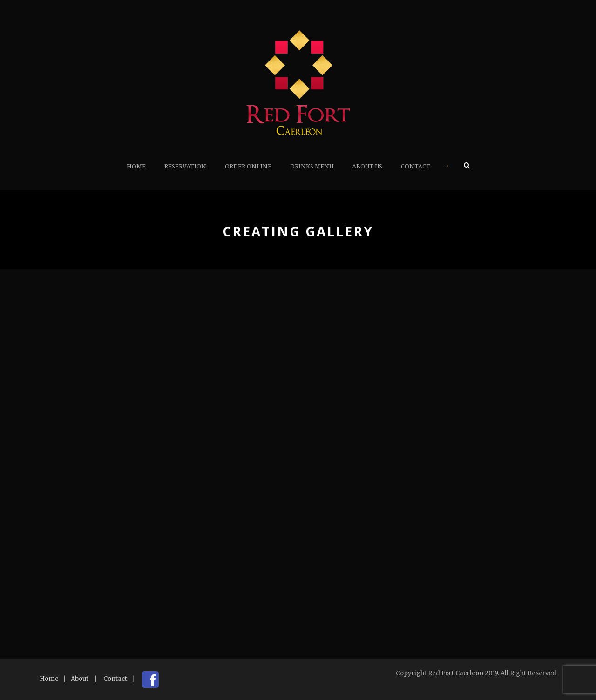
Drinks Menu (312, 166)
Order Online (248, 166)
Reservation (185, 166)
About (80, 679)
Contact (416, 166)
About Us (367, 166)
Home (136, 166)
